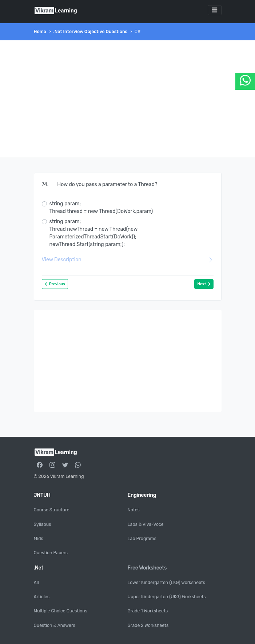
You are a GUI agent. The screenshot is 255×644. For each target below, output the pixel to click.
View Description (128, 260)
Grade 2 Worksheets (148, 625)
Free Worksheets (147, 568)
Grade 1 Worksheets (148, 611)
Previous (55, 284)
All (36, 583)
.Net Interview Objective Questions (90, 32)
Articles (42, 597)
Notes (134, 510)
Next (204, 284)
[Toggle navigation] (215, 10)
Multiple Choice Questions (61, 611)
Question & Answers (55, 625)
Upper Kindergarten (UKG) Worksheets (167, 597)
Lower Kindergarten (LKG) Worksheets (167, 583)
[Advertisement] (128, 99)
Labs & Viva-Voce (146, 524)
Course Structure (52, 510)
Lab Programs (142, 539)
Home (40, 32)
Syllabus (43, 524)
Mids (39, 539)
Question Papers (51, 553)
